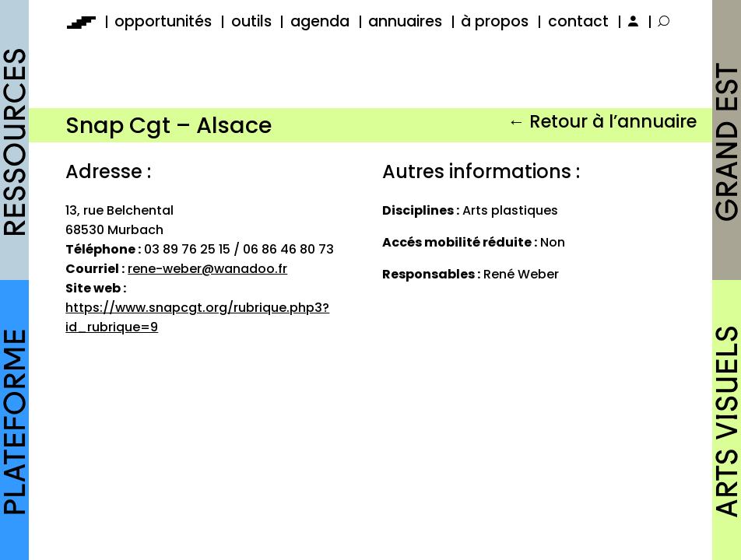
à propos (495, 21)
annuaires (405, 21)
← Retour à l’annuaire (602, 121)
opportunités (163, 21)
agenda (320, 21)
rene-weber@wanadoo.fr (207, 269)
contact (578, 21)
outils (251, 21)
